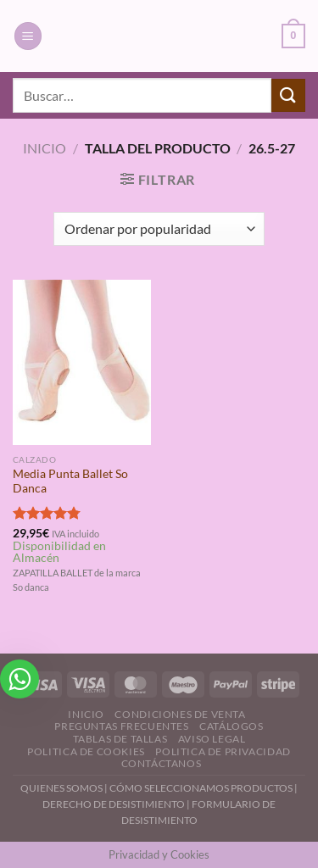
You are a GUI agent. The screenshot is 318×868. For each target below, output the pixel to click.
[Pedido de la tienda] (159, 229)
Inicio (45, 148)
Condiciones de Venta (180, 714)
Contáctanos (162, 763)
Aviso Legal (212, 739)
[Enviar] (288, 95)
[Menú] (28, 36)
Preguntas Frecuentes (121, 726)
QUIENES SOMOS (61, 788)
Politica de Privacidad (223, 751)
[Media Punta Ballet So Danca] (82, 362)
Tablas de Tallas (120, 739)
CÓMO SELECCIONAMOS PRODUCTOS (201, 788)
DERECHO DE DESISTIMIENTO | (117, 804)
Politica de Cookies (86, 751)
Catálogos (232, 726)
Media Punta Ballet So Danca (70, 481)
